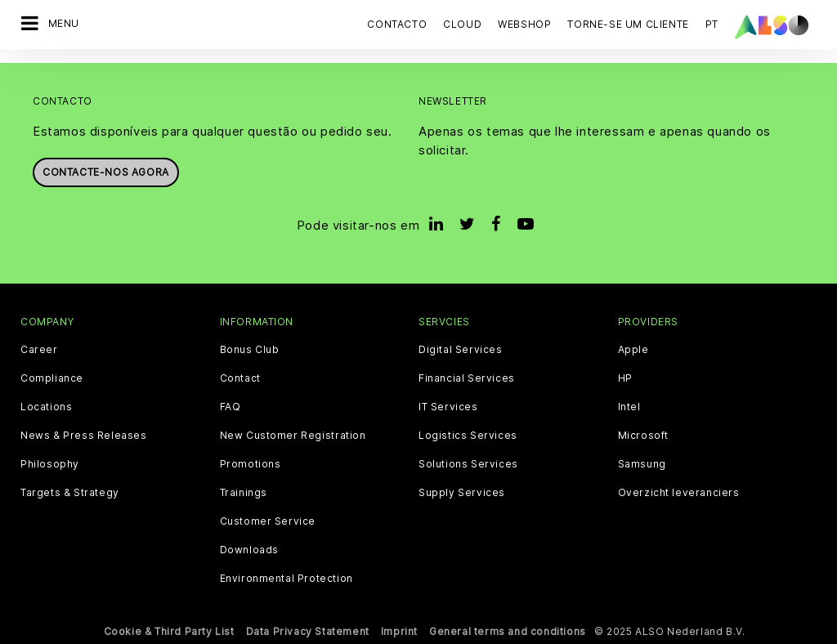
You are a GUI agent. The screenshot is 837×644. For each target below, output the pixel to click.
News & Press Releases (84, 435)
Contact (240, 378)
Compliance (52, 378)
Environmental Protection (286, 578)
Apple (633, 349)
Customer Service (268, 521)
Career (39, 349)
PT (712, 24)
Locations (46, 406)
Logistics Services (468, 435)
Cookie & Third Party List (169, 631)
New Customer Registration (293, 435)
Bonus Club (250, 349)
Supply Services (462, 492)
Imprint (399, 631)
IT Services (448, 406)
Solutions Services (468, 463)
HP (625, 378)
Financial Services (467, 378)
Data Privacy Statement (308, 631)
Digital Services (461, 349)
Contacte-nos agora (106, 172)
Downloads (249, 549)
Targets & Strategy (70, 492)
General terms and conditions (508, 631)
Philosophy (50, 463)
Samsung (642, 463)
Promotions (251, 463)
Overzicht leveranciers (679, 492)
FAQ (231, 406)
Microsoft (643, 435)
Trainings (244, 492)
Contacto (397, 24)
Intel (629, 406)
